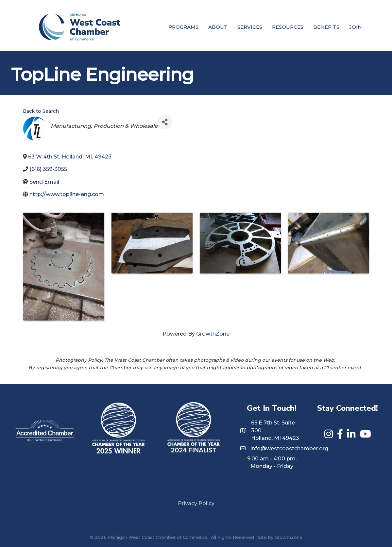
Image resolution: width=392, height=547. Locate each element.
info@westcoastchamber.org (289, 448)
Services (250, 27)
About (218, 27)
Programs (183, 27)
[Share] (165, 122)
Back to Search (41, 111)
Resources (288, 27)
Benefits (326, 27)
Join (356, 27)
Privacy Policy (196, 503)
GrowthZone (213, 334)
